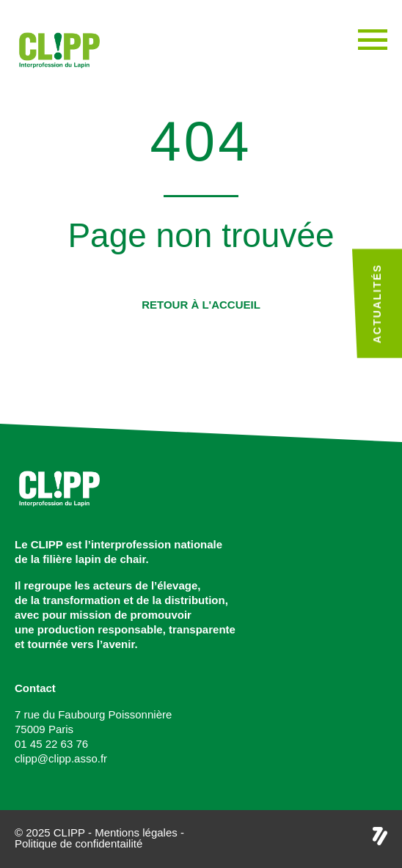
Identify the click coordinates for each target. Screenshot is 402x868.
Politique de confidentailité (78, 843)
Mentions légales (136, 832)
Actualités (377, 304)
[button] (201, 305)
